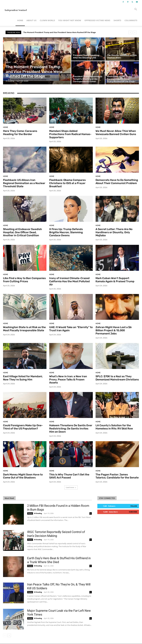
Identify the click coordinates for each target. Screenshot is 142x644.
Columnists (131, 20)
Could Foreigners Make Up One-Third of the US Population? (23, 427)
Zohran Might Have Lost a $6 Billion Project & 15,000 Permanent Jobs (114, 330)
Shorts (117, 20)
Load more (71, 487)
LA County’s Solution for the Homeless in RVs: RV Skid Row (114, 427)
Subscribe (133, 512)
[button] (136, 10)
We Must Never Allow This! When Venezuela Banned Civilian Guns (116, 133)
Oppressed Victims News (97, 20)
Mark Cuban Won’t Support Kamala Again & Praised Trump (115, 280)
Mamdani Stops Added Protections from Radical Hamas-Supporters (70, 134)
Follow (134, 506)
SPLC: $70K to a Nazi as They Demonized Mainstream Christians (117, 378)
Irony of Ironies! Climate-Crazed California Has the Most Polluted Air (69, 281)
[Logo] (16, 9)
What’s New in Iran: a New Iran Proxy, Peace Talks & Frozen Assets (68, 380)
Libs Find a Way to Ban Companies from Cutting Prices (24, 280)
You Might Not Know (70, 20)
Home (20, 20)
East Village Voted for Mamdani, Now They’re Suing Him (23, 378)
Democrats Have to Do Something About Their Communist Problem (117, 182)
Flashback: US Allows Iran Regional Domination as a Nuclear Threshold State (24, 183)
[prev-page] (5, 635)
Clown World (47, 20)
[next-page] (9, 635)
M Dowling (38, 513)
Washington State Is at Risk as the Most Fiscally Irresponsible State (24, 329)
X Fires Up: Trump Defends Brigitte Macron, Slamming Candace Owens (66, 232)
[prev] (130, 32)
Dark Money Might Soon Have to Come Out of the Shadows (23, 476)
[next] (135, 32)
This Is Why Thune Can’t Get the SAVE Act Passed (69, 476)
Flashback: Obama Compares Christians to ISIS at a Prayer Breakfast (67, 183)
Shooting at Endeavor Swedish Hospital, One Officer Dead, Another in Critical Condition (22, 232)
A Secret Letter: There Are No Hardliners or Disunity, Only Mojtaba (114, 232)
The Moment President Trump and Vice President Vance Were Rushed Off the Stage (60, 32)
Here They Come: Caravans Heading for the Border (20, 133)
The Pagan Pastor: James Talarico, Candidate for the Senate (117, 476)
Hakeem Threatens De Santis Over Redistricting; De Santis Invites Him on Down (71, 429)
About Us (31, 20)
